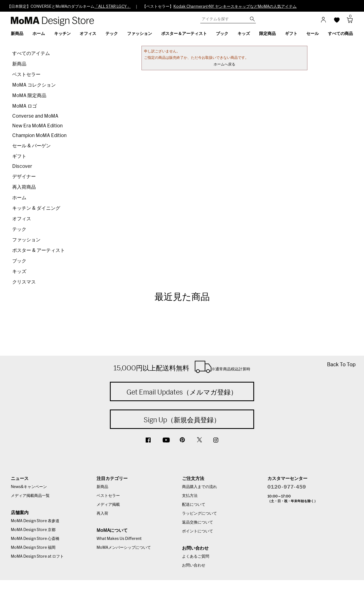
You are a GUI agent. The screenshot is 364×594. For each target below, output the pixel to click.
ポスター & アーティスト (39, 250)
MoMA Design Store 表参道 (35, 521)
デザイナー (24, 177)
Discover (22, 166)
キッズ (19, 271)
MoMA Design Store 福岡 (33, 548)
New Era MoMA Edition (37, 126)
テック (19, 229)
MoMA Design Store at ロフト (37, 557)
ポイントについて (198, 531)
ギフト (19, 156)
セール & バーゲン (31, 146)
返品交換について (198, 522)
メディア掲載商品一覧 (30, 496)
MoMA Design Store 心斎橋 (35, 539)
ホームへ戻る (224, 65)
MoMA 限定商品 (29, 96)
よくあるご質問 (196, 557)
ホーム (19, 198)
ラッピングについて (199, 514)
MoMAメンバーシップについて (124, 548)
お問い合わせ (194, 565)
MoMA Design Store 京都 (33, 530)
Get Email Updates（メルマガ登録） (182, 392)
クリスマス (24, 282)
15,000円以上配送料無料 (182, 367)
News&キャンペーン (29, 487)
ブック (19, 261)
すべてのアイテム (31, 53)
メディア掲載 (108, 505)
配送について (194, 505)
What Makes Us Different (119, 539)
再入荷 (102, 514)
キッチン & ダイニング (36, 208)
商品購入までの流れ (199, 487)
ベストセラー (26, 74)
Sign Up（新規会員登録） (182, 420)
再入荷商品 (24, 187)
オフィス (22, 219)
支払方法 (190, 496)
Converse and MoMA (35, 116)
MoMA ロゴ (25, 106)
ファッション (26, 240)
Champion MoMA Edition (39, 136)
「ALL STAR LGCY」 (113, 7)
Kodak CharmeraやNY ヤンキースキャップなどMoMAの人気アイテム (235, 7)
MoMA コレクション (34, 85)
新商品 (19, 64)
